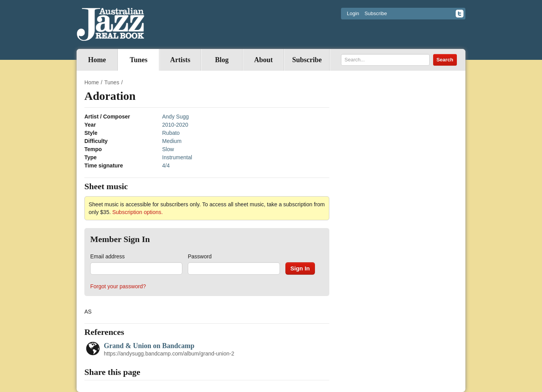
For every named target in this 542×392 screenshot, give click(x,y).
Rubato (171, 133)
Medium (172, 141)
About (263, 60)
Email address (108, 256)
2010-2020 (175, 125)
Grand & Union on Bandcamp (149, 346)
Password (200, 256)
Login (353, 13)
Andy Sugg (176, 117)
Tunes (139, 60)
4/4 (166, 166)
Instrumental (177, 157)
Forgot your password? (118, 286)
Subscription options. (138, 212)
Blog (222, 60)
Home (97, 60)
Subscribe (376, 13)
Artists (180, 60)
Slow (168, 149)
